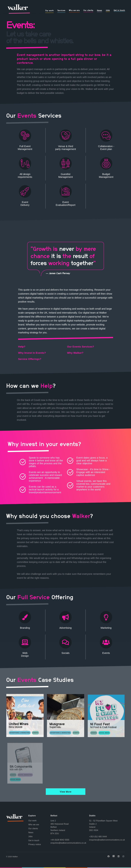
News (100, 10)
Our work (49, 10)
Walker (15, 857)
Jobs (108, 10)
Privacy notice (35, 844)
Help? (22, 346)
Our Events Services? (81, 346)
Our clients (88, 10)
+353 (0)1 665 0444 (98, 837)
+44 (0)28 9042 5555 (60, 840)
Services (61, 10)
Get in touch (119, 10)
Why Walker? (75, 353)
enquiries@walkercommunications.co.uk (68, 843)
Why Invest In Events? (32, 353)
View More (65, 792)
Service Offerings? (30, 359)
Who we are (74, 10)
